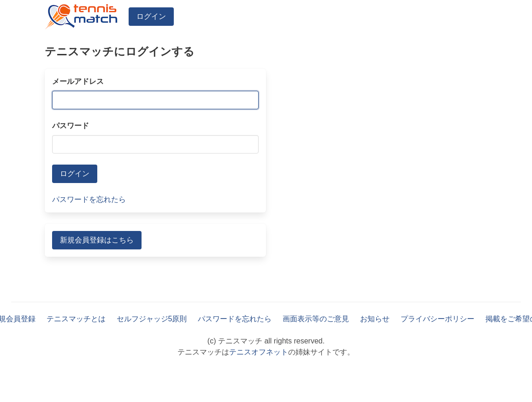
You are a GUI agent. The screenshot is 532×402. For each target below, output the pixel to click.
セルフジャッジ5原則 (152, 319)
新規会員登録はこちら (97, 240)
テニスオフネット (259, 352)
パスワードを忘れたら (89, 199)
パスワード (71, 126)
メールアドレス (78, 81)
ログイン (151, 16)
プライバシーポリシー (437, 319)
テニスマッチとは (76, 319)
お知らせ (375, 319)
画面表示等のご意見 (316, 319)
